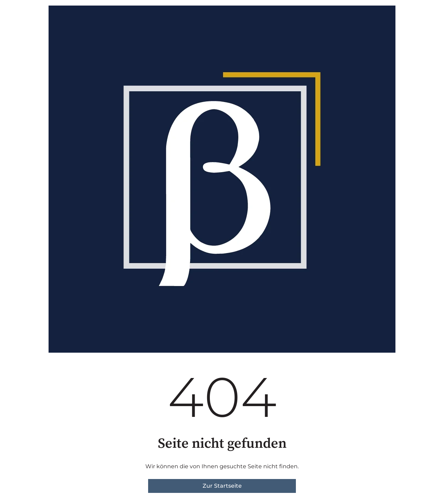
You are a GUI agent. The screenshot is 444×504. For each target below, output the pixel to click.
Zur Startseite (222, 486)
